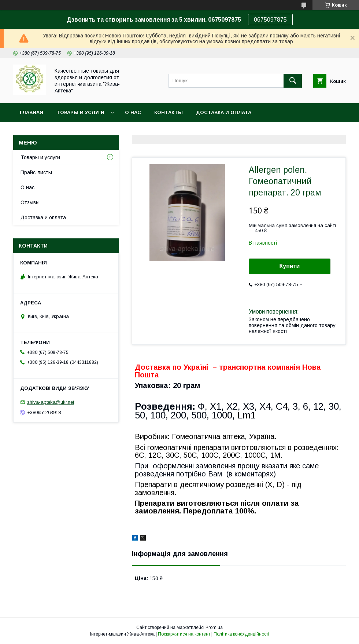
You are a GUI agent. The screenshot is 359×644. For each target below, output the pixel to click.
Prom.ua (214, 627)
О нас (133, 112)
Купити (290, 266)
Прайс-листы (36, 172)
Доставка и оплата (224, 112)
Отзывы (30, 202)
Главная (32, 112)
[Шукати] (293, 81)
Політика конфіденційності (241, 634)
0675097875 (270, 20)
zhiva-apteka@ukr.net (51, 402)
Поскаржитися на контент (184, 634)
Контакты (169, 112)
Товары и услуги (80, 112)
